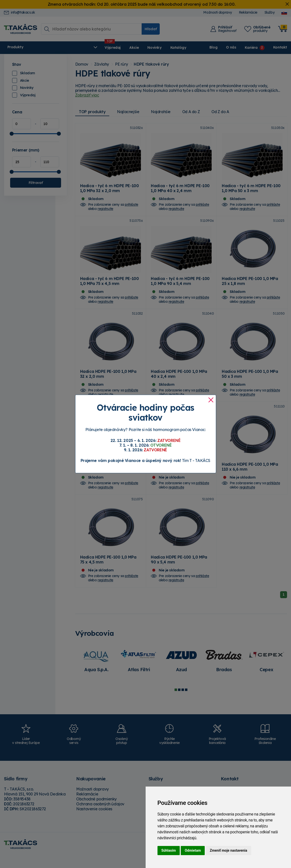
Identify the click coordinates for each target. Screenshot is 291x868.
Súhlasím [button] (169, 850)
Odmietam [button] (193, 850)
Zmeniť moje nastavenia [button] (228, 850)
